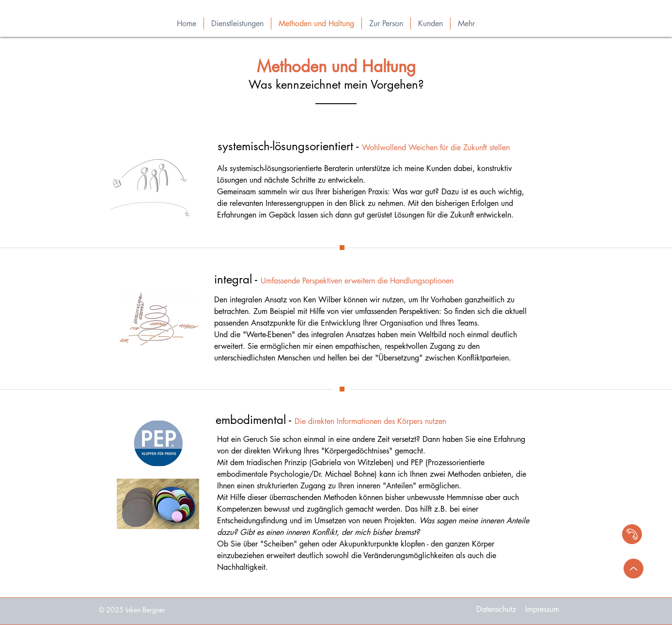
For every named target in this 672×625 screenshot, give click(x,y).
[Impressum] (542, 609)
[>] (633, 569)
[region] (592, 533)
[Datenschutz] (496, 609)
